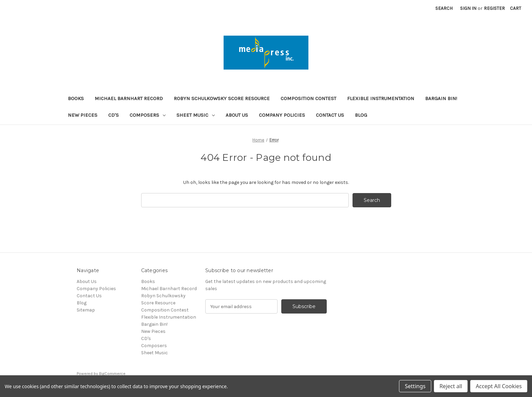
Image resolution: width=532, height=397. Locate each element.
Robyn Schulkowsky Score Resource (222, 98)
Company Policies (282, 115)
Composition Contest (308, 98)
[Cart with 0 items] (516, 8)
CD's (113, 115)
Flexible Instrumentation (381, 98)
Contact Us (330, 115)
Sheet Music (196, 115)
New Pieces (83, 115)
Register (494, 8)
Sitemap (86, 310)
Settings (415, 386)
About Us (237, 115)
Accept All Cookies (499, 386)
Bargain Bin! (441, 98)
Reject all (451, 386)
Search (444, 8)
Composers (148, 115)
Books (76, 98)
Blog (361, 115)
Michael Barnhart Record (129, 98)
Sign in (468, 8)
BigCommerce (112, 374)
